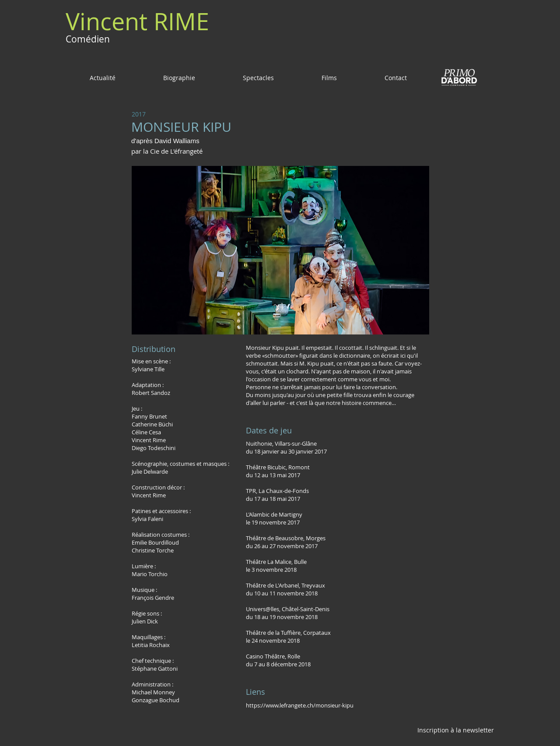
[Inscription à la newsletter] (456, 730)
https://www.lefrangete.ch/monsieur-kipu (300, 705)
